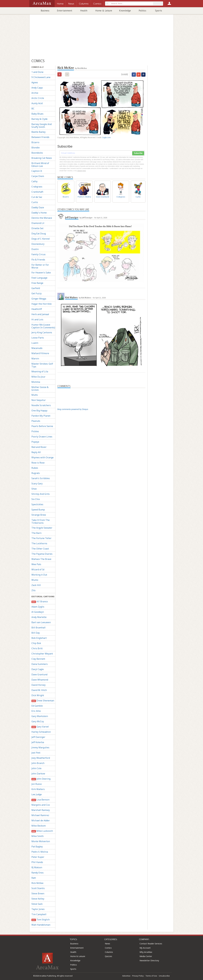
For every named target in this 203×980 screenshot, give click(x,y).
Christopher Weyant (42, 654)
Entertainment (65, 11)
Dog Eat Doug (39, 234)
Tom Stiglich (41, 920)
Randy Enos (37, 873)
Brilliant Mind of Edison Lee (40, 165)
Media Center (146, 956)
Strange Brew (39, 515)
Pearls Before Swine (42, 426)
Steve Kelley (38, 899)
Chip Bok (36, 643)
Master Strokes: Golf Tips (42, 365)
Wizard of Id (38, 569)
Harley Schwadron (41, 732)
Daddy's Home (39, 213)
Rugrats (36, 473)
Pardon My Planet (41, 416)
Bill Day (36, 633)
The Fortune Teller (41, 538)
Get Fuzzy (37, 293)
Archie (35, 93)
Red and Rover (39, 447)
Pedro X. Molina (40, 852)
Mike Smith (37, 836)
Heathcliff (37, 309)
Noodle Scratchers (41, 405)
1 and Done (37, 72)
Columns (109, 952)
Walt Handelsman (41, 925)
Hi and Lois (37, 319)
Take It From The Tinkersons (41, 521)
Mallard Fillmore (40, 353)
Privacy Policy (138, 976)
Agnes (35, 82)
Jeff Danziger (38, 737)
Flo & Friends (38, 260)
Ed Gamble (37, 706)
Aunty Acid (37, 103)
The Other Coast (40, 549)
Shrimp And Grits (41, 494)
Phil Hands (37, 862)
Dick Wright (38, 695)
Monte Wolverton (41, 841)
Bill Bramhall (38, 628)
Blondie (36, 148)
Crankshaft (37, 192)
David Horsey (38, 685)
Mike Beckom (39, 826)
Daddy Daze (38, 207)
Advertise (126, 976)
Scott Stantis (38, 888)
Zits (33, 590)
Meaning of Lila (40, 371)
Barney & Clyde (39, 119)
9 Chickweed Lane (41, 77)
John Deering (41, 779)
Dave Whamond (40, 680)
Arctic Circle (38, 98)
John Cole (36, 768)
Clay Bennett (38, 659)
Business (45, 11)
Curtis (35, 202)
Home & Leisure (104, 11)
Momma (36, 382)
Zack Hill (36, 585)
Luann (35, 343)
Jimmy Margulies (40, 747)
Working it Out (39, 575)
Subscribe (138, 153)
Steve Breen (38, 893)
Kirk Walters (38, 789)
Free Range (37, 283)
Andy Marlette (39, 617)
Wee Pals (36, 564)
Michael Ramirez (40, 815)
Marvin (35, 359)
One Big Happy (39, 411)
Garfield (36, 288)
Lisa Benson (40, 800)
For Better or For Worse (40, 266)
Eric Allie (36, 711)
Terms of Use (151, 976)
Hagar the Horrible (42, 304)
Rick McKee (37, 883)
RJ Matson (37, 867)
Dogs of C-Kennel (41, 239)
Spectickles (37, 504)
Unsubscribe (164, 976)
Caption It (37, 171)
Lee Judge (37, 794)
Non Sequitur (39, 400)
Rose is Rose (38, 463)
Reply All (36, 452)
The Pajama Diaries (42, 554)
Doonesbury (38, 244)
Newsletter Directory (149, 960)
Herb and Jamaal (40, 314)
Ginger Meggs (39, 299)
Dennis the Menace (42, 218)
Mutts (35, 395)
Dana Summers (40, 664)
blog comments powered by (73, 409)
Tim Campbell (39, 914)
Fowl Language (39, 278)
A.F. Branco (40, 602)
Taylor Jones (38, 909)
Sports (159, 11)
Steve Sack (37, 904)
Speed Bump (38, 510)
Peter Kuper (38, 857)
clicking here (82, 171)
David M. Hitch (39, 690)
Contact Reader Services (151, 944)
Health (84, 11)
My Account (145, 948)
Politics (142, 11)
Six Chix (36, 499)
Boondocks (37, 153)
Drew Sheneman (43, 701)
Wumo (35, 580)
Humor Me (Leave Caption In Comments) (43, 326)
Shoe (34, 489)
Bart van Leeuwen (41, 622)
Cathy (34, 181)
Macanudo (37, 348)
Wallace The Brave (41, 559)
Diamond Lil (38, 223)
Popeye (35, 442)
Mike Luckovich (42, 831)
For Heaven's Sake (41, 273)
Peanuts (36, 421)
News (107, 944)
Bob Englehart (39, 638)
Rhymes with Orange (43, 457)
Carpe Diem (38, 176)
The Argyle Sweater (42, 528)
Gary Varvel (40, 727)
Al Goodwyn (38, 612)
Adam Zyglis (38, 607)
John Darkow (38, 774)
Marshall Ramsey (41, 810)
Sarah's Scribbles (41, 478)
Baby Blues (37, 114)
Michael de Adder (41, 820)
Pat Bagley (37, 847)
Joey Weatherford (41, 758)
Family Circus (38, 254)
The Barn (36, 533)
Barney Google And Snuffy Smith (42, 126)
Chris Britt (37, 648)
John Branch (38, 763)
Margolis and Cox (41, 805)
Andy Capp (37, 88)
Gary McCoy (38, 721)
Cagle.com (106, 137)
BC (33, 109)
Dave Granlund (39, 674)
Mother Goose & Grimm (40, 389)
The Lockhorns (39, 543)
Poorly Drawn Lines (42, 437)
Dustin (35, 249)
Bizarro (35, 142)
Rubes (35, 468)
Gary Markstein (40, 716)
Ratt (34, 878)
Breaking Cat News (42, 158)
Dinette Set (37, 228)
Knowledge (125, 11)
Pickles (35, 431)
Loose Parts (38, 338)
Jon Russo (37, 784)
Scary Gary (37, 484)
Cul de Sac (37, 197)
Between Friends (40, 137)
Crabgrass (37, 187)
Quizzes (108, 956)
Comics (108, 948)
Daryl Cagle (38, 669)
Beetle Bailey (38, 132)
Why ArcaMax (146, 952)
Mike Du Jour (38, 377)
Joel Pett (36, 753)
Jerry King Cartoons (42, 332)
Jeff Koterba (38, 742)
